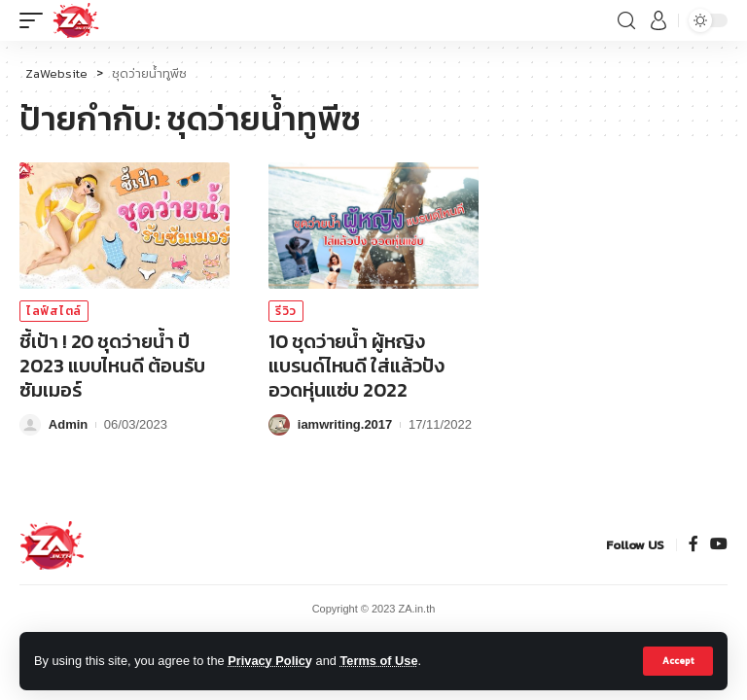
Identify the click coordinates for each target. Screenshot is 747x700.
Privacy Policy (270, 661)
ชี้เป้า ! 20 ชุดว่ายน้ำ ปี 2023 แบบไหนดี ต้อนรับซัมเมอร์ (112, 366)
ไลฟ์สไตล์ (54, 311)
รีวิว (286, 311)
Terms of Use (378, 661)
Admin (68, 424)
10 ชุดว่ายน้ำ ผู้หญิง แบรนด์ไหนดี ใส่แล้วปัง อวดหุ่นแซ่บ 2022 (356, 366)
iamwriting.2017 (345, 424)
